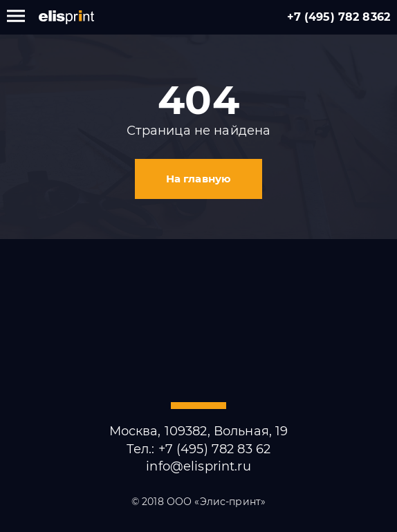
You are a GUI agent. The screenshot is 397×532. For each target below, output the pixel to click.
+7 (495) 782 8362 (339, 17)
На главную (198, 179)
